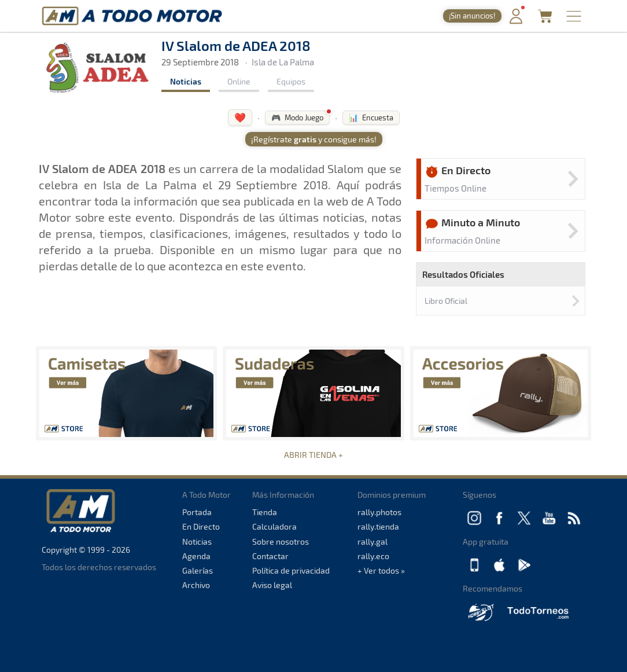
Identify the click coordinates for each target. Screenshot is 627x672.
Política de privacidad (291, 570)
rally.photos (379, 512)
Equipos (291, 81)
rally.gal (372, 541)
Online (239, 81)
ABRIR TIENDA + (313, 455)
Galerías (198, 570)
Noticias (186, 81)
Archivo (196, 585)
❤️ (240, 117)
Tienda (265, 512)
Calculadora (274, 526)
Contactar (270, 556)
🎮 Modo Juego (297, 117)
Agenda (196, 556)
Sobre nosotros (281, 541)
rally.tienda (378, 526)
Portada (197, 512)
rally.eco (373, 556)
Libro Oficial (446, 301)
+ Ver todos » (381, 570)
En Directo (201, 526)
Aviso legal (272, 585)
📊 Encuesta (371, 117)
